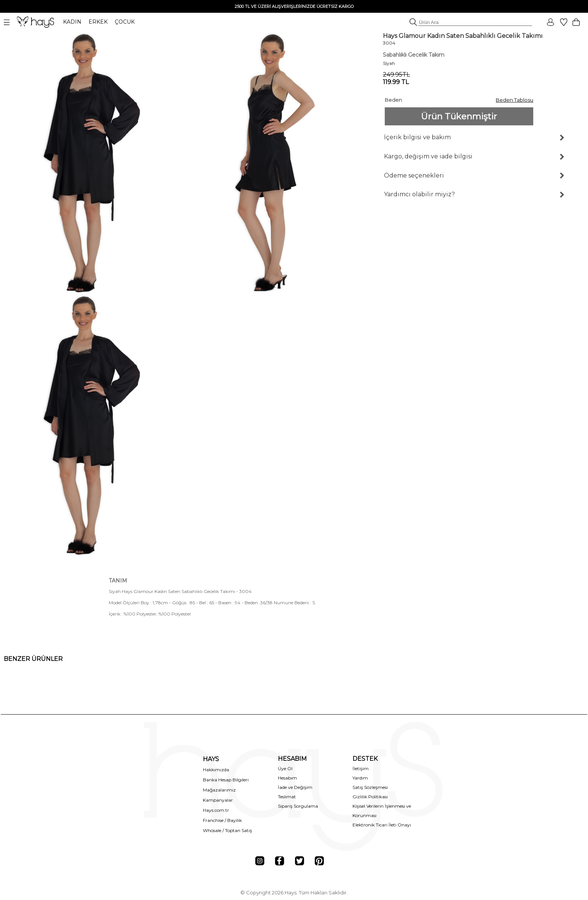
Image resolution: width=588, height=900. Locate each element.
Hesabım (287, 778)
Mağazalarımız (219, 790)
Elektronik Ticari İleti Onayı (382, 825)
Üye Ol (285, 768)
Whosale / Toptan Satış (227, 830)
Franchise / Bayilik (222, 820)
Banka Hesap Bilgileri (226, 780)
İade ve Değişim (295, 787)
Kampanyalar (218, 800)
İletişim (361, 768)
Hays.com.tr (216, 810)
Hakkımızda (216, 770)
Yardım (360, 778)
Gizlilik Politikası (370, 797)
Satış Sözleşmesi (370, 787)
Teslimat (287, 797)
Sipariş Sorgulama (298, 806)
